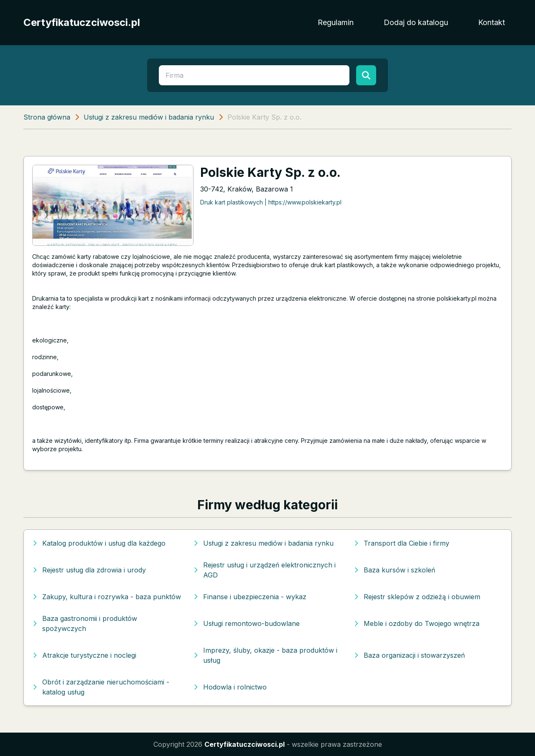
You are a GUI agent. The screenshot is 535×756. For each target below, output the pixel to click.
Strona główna (47, 117)
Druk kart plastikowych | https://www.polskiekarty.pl (271, 202)
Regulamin (336, 22)
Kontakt (492, 22)
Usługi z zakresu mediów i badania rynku (149, 117)
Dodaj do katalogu (416, 22)
